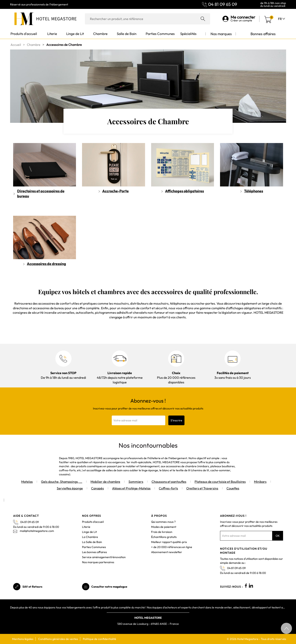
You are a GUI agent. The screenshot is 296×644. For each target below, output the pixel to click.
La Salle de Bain (92, 542)
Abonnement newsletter (167, 552)
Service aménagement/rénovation (104, 557)
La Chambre (90, 537)
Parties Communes (94, 547)
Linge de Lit (89, 532)
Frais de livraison (162, 532)
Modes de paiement (164, 527)
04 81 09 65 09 (223, 4)
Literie (86, 527)
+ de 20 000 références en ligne (172, 547)
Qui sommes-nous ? (163, 522)
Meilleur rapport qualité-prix (169, 542)
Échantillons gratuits (164, 537)
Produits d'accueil (93, 522)
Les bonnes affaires (94, 552)
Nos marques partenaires (98, 562)
